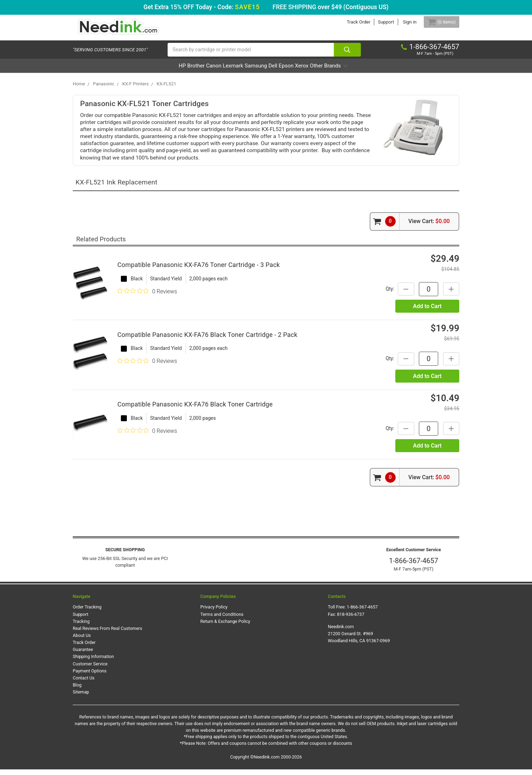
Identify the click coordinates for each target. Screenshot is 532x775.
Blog (77, 691)
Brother (166, 71)
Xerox (330, 71)
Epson (305, 71)
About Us (82, 641)
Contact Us (84, 683)
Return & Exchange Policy (225, 627)
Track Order (350, 22)
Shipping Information (93, 662)
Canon (193, 71)
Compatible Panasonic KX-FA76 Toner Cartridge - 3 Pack (199, 270)
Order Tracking (87, 613)
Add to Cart (427, 312)
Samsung (255, 71)
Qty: (384, 294)
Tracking (81, 627)
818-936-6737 (351, 620)
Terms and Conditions (222, 620)
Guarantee (83, 655)
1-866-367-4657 (414, 566)
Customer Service (90, 669)
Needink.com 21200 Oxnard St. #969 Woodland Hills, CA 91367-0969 (359, 639)
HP (142, 71)
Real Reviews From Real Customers (108, 634)
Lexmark (223, 71)
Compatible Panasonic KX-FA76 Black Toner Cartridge (195, 410)
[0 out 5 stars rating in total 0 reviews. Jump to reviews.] (147, 297)
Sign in (401, 22)
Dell (282, 71)
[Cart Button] (437, 22)
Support (378, 22)
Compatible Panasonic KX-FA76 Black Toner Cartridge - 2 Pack (207, 340)
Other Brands (368, 71)
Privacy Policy (214, 613)
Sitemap (81, 698)
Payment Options (90, 676)
